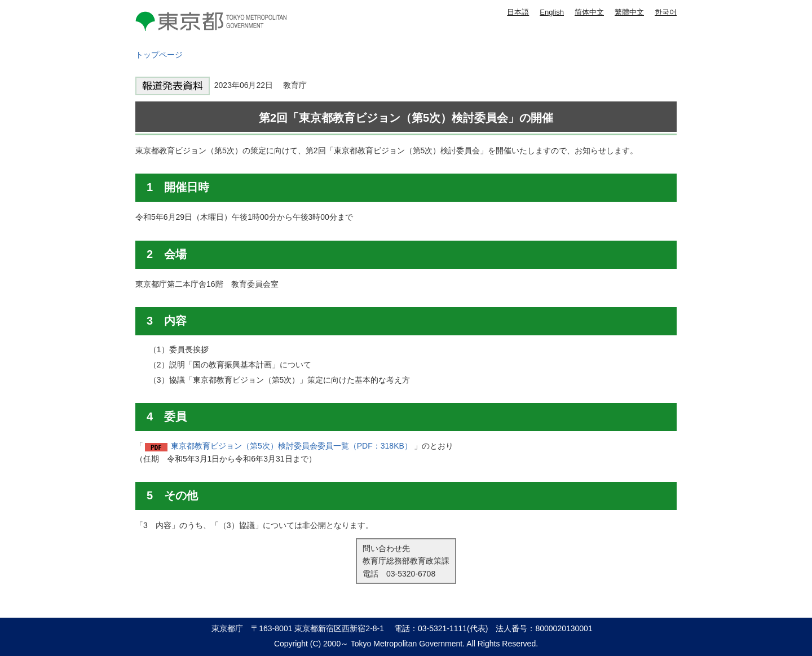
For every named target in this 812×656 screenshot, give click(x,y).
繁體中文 (629, 12)
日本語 (518, 12)
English (552, 12)
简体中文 (589, 12)
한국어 (666, 12)
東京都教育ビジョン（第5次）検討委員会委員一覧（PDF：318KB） (292, 446)
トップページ (159, 55)
